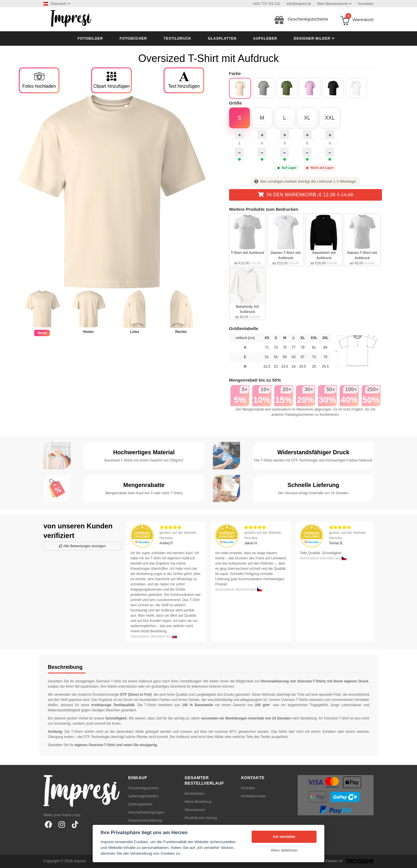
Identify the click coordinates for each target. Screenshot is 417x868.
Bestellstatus (195, 794)
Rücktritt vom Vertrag (201, 818)
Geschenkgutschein (143, 788)
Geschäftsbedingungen (146, 812)
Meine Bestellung (198, 802)
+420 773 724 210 (266, 4)
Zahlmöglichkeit (140, 804)
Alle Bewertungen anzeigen (82, 546)
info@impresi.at (299, 4)
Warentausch (195, 810)
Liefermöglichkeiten (143, 796)
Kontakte (248, 788)
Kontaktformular (254, 796)
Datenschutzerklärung (145, 821)
